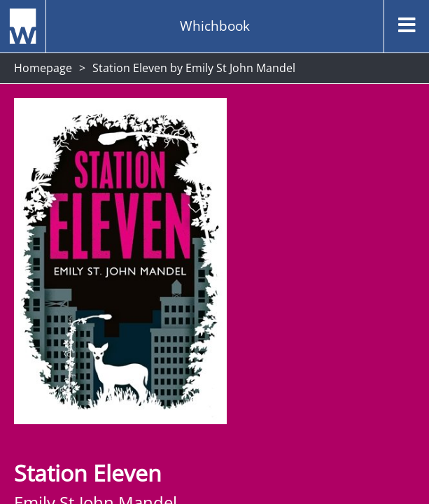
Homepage (43, 68)
